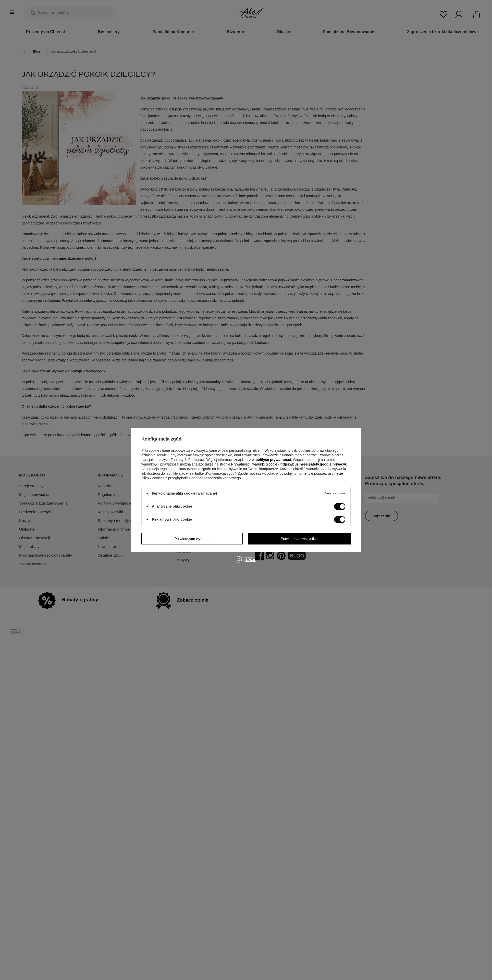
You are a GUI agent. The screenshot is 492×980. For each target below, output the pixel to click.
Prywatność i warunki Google (255, 464)
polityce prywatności (273, 460)
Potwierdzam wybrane (192, 539)
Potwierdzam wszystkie (299, 539)
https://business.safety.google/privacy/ (313, 464)
